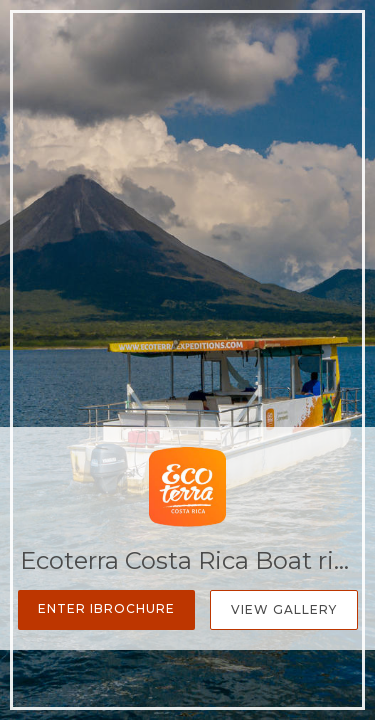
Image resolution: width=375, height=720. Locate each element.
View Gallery (284, 609)
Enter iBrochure (106, 608)
